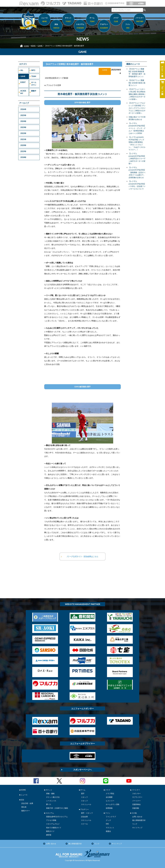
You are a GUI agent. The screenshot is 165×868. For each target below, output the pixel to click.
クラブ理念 (110, 793)
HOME (26, 46)
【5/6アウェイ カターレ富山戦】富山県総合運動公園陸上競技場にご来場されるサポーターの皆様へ (137, 94)
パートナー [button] (140, 20)
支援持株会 (136, 804)
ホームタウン (34, 84)
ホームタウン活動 (113, 804)
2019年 (23, 151)
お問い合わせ (137, 817)
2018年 (23, 157)
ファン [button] (128, 26)
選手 (83, 793)
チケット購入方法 (53, 797)
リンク (135, 824)
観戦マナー (26, 811)
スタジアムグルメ (53, 824)
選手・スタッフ (87, 813)
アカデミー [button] (104, 26)
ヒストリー (110, 801)
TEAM (34, 76)
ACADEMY (23, 92)
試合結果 (84, 817)
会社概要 (109, 797)
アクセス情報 (51, 820)
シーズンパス (51, 801)
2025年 (23, 115)
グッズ (108, 820)
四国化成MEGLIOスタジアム (57, 817)
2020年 (23, 145)
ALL (22, 70)
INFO (33, 70)
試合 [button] (56, 26)
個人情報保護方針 (139, 820)
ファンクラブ (111, 817)
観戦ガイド (50, 831)
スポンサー (136, 793)
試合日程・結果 (27, 803)
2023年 (23, 127)
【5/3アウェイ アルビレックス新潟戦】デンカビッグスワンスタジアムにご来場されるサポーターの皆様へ (137, 108)
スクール (84, 824)
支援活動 (136, 808)
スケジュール (86, 804)
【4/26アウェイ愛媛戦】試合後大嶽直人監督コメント (137, 83)
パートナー (136, 801)
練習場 (49, 835)
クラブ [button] (116, 20)
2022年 (23, 133)
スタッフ (84, 797)
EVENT (23, 82)
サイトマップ (137, 828)
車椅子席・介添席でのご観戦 (57, 808)
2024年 (23, 121)
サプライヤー (137, 797)
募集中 (34, 91)
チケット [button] (68, 20)
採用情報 (109, 808)
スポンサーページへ (82, 770)
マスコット (110, 828)
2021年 (23, 139)
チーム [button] (92, 20)
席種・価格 (50, 793)
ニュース (44, 20)
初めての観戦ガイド (54, 828)
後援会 (108, 831)
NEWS (33, 46)
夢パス (49, 804)
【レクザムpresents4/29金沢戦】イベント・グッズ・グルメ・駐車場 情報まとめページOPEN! (137, 128)
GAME (40, 46)
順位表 (24, 807)
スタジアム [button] (80, 26)
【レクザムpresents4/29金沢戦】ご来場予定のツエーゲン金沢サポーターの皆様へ (137, 158)
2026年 (23, 109)
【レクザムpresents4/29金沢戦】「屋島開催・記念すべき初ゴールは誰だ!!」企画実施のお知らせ (137, 172)
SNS (107, 824)
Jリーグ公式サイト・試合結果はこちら (82, 556)
